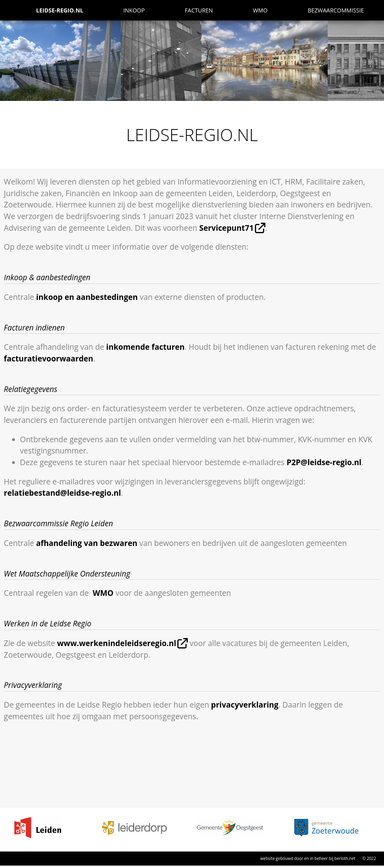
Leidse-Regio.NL (60, 10)
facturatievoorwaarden (49, 359)
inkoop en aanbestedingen (87, 297)
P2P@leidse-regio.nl (324, 462)
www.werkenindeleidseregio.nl (117, 643)
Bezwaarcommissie (336, 10)
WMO (260, 10)
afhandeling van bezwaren (87, 543)
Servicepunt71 (226, 228)
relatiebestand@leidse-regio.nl (63, 493)
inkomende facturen (145, 347)
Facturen (199, 10)
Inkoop (134, 10)
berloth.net (345, 858)
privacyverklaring (245, 705)
